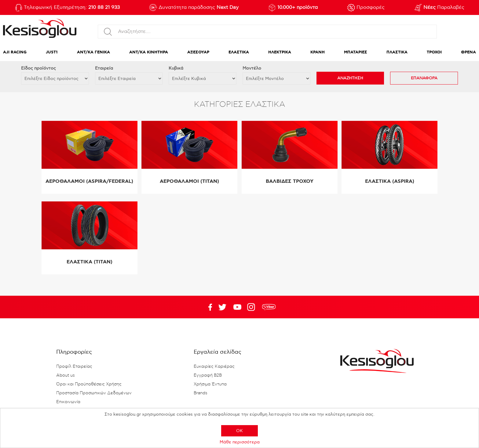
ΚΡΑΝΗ (318, 52)
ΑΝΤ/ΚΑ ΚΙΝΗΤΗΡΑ (149, 52)
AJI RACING (15, 52)
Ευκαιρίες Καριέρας (214, 367)
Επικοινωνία (68, 402)
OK (239, 431)
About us (66, 375)
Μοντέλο (252, 68)
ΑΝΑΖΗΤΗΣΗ (350, 78)
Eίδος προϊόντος (38, 68)
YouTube (222, 307)
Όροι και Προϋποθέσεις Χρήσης (89, 384)
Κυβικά (176, 68)
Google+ (252, 307)
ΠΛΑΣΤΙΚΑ (397, 52)
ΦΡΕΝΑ (468, 52)
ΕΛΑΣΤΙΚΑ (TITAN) (90, 262)
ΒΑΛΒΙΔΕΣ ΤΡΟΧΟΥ (290, 181)
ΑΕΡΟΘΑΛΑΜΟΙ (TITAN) (189, 181)
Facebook (207, 307)
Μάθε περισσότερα (240, 442)
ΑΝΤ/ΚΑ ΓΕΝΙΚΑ (93, 52)
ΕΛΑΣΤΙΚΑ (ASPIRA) (390, 181)
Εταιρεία (104, 68)
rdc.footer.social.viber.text (269, 307)
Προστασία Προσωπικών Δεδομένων (94, 393)
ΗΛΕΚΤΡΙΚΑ (280, 52)
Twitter (237, 307)
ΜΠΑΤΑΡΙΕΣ (356, 52)
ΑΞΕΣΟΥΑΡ (198, 52)
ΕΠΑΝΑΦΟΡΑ (424, 78)
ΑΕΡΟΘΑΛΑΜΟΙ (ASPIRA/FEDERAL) (89, 181)
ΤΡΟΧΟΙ (434, 52)
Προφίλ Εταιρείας (74, 367)
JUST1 (52, 52)
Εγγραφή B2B (208, 375)
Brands (201, 393)
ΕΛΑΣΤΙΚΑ (239, 52)
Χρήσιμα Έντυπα (210, 384)
